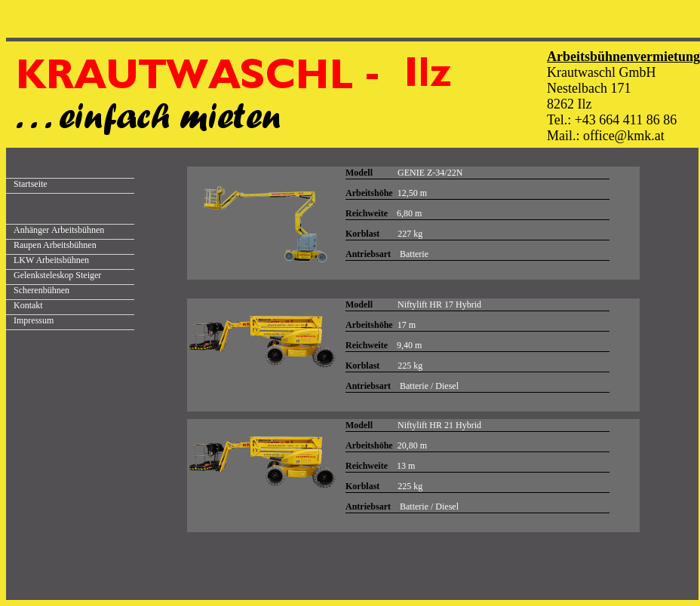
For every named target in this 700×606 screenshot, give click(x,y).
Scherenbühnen (41, 290)
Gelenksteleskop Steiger (57, 275)
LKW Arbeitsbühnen (51, 260)
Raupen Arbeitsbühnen (55, 245)
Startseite (31, 184)
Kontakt (28, 305)
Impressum (34, 320)
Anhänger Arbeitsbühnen (59, 230)
